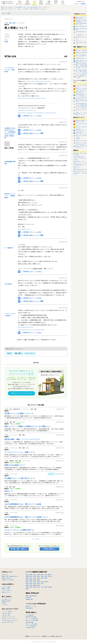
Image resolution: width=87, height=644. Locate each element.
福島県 (49, 575)
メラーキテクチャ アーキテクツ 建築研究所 (9, 70)
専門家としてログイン (7, 592)
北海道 (27, 575)
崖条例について (77, 168)
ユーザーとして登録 (6, 587)
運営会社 (45, 636)
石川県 (35, 578)
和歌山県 (46, 582)
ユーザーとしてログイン (7, 590)
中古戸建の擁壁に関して (79, 157)
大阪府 (35, 582)
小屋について (79, 40)
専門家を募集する (49, 549)
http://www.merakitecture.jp (27, 110)
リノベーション (21, 23)
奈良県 (42, 582)
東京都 (46, 576)
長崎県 (35, 587)
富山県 (31, 578)
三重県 (38, 580)
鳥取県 (27, 584)
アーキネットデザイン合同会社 (10, 315)
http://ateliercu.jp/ (24, 229)
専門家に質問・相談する (19, 549)
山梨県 (42, 578)
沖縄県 (27, 589)
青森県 (31, 575)
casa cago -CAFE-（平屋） (8, 622)
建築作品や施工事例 (6, 601)
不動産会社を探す (29, 599)
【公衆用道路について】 (81, 35)
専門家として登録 (6, 589)
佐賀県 (31, 587)
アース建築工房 (9, 248)
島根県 (31, 584)
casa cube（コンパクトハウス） (9, 617)
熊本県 (38, 587)
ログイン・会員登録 (80, 4)
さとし (6, 40)
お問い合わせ (59, 636)
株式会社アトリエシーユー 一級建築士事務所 (10, 196)
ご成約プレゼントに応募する (8, 580)
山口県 (42, 584)
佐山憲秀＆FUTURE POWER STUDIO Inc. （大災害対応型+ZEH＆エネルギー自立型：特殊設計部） (10, 133)
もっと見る (36, 539)
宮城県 (38, 575)
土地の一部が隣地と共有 (81, 26)
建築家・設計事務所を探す (31, 596)
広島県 (38, 584)
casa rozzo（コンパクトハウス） (9, 619)
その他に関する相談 (30, 628)
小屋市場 (4, 603)
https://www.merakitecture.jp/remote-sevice (32, 98)
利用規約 (27, 636)
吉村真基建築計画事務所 (10, 163)
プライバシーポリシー (36, 636)
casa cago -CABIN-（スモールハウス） (10, 620)
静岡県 (31, 580)
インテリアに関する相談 (31, 626)
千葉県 (42, 576)
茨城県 (27, 576)
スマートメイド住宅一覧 (7, 612)
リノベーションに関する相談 (32, 619)
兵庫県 (38, 582)
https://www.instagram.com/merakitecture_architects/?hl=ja (37, 113)
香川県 (31, 585)
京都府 (31, 582)
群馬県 (35, 576)
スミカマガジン (5, 605)
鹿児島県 (50, 587)
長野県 (46, 578)
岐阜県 (27, 580)
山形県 (46, 575)
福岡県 (27, 587)
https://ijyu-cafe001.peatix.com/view (39, 81)
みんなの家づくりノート (7, 599)
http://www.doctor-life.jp (26, 327)
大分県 (42, 587)
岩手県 (35, 575)
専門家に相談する (31, 612)
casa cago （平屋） (6, 615)
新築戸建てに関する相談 (31, 617)
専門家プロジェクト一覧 (31, 606)
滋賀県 (27, 582)
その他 (6, 23)
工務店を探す (28, 598)
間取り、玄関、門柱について (80, 171)
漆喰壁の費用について (81, 133)
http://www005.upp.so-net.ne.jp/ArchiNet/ (31, 330)
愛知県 (35, 580)
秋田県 (42, 575)
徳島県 (27, 585)
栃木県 (31, 576)
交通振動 (78, 138)
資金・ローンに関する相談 (31, 624)
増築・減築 (12, 23)
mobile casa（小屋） (6, 613)
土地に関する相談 (29, 622)
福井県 (38, 578)
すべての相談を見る (30, 615)
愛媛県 (35, 585)
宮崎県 (46, 587)
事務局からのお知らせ (7, 578)
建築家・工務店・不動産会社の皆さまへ (10, 576)
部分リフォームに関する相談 (32, 620)
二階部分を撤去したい (81, 59)
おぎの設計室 (8, 284)
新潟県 (27, 578)
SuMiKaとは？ (5, 575)
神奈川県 (50, 576)
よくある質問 (51, 636)
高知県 (38, 585)
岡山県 (35, 584)
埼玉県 (6, 42)
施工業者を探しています (79, 161)
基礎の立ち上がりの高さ (81, 141)
